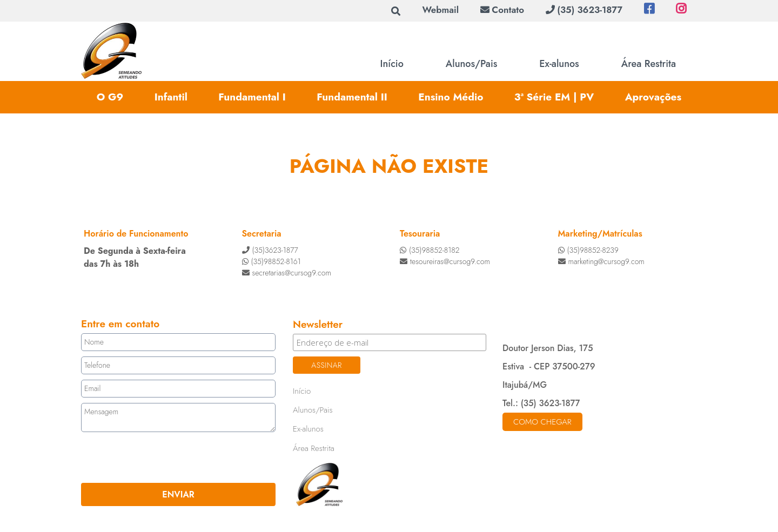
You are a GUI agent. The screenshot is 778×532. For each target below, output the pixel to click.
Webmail (440, 10)
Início (392, 64)
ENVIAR (178, 494)
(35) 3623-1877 (584, 10)
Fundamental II (352, 97)
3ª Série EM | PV (554, 97)
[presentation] (147, 457)
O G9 (110, 97)
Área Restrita (649, 64)
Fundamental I (252, 97)
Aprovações (653, 97)
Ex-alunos (559, 64)
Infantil (171, 97)
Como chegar (542, 422)
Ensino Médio (451, 97)
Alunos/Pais (472, 64)
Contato (502, 10)
